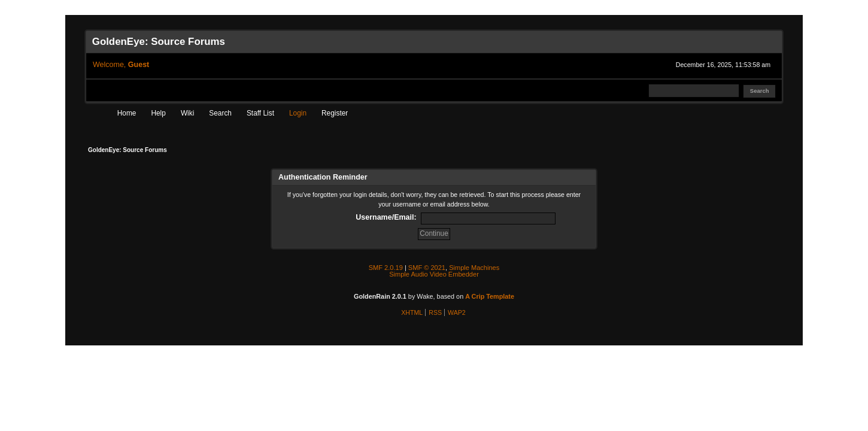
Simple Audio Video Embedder (434, 274)
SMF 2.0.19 (386, 268)
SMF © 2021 (427, 268)
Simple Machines (474, 268)
